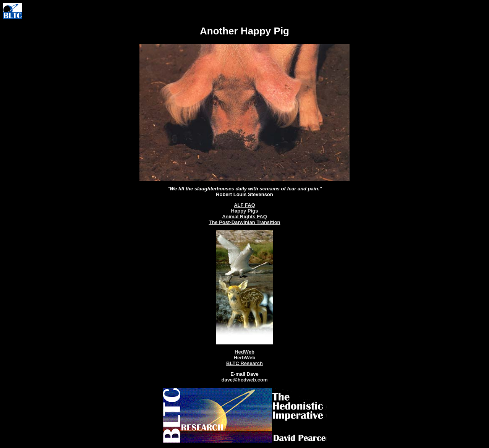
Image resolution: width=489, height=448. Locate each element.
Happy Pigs (245, 211)
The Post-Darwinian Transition (244, 222)
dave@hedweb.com (244, 380)
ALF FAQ (244, 205)
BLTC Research (244, 363)
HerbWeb (245, 358)
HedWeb (244, 352)
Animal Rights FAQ (244, 217)
